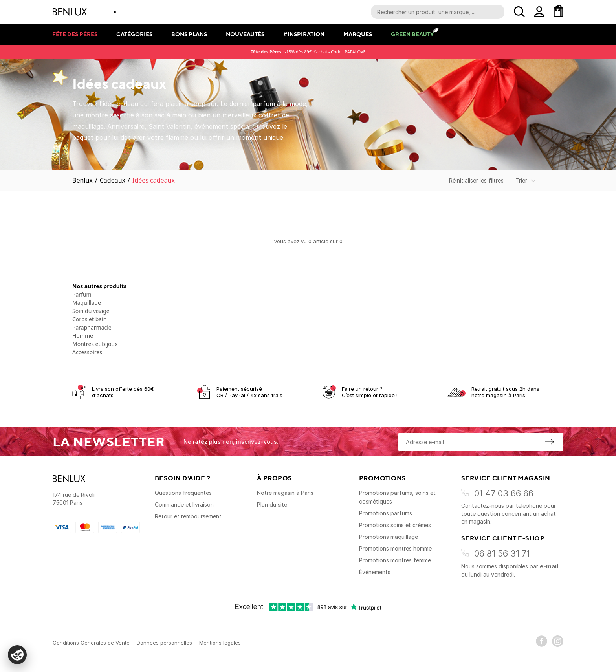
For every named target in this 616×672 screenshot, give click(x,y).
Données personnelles (164, 643)
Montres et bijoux (95, 344)
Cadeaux (113, 180)
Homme (83, 336)
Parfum (82, 294)
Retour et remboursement (188, 516)
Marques (358, 34)
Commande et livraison (184, 504)
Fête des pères (75, 34)
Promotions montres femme (395, 560)
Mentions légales (220, 643)
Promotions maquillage (389, 537)
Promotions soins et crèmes (395, 525)
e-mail (549, 566)
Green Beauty (412, 34)
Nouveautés (245, 34)
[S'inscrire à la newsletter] (549, 442)
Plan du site (272, 504)
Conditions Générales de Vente (91, 643)
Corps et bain (89, 319)
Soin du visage (91, 311)
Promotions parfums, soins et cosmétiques (397, 497)
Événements (375, 572)
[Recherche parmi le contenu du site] (438, 12)
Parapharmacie (92, 327)
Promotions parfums (386, 513)
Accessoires (87, 352)
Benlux (82, 180)
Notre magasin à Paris (285, 493)
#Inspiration (304, 34)
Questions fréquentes (183, 493)
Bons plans (189, 34)
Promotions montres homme (395, 548)
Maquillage (87, 303)
